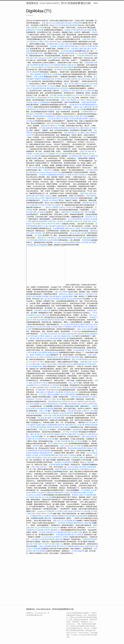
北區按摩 (53, 46)
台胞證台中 (86, 411)
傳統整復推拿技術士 (47, 453)
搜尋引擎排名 (85, 334)
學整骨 (40, 366)
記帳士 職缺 (35, 467)
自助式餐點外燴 (35, 65)
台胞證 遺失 (52, 221)
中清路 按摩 (67, 357)
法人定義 (58, 238)
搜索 (47, 23)
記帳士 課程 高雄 (87, 437)
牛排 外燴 (79, 95)
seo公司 (59, 154)
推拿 (44, 23)
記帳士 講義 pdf (65, 427)
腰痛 (30, 383)
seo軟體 (67, 30)
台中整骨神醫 (38, 114)
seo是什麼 (69, 334)
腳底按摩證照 (78, 523)
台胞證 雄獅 (60, 23)
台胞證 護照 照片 (73, 128)
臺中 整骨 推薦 (86, 212)
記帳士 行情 (48, 387)
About (96, 3)
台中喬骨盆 (87, 95)
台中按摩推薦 (68, 221)
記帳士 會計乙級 (35, 58)
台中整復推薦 (47, 114)
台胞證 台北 (59, 544)
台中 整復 (78, 53)
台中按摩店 (60, 46)
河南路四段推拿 (52, 404)
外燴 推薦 (75, 49)
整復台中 (41, 226)
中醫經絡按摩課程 (51, 198)
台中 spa (91, 154)
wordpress (48, 196)
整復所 (28, 28)
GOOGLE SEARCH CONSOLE (57, 98)
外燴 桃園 (45, 296)
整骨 (41, 53)
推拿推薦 (58, 462)
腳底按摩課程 (42, 98)
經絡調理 (50, 67)
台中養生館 (52, 86)
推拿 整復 (74, 46)
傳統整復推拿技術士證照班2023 (58, 88)
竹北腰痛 (48, 493)
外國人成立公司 (44, 430)
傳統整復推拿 (33, 451)
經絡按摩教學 (83, 516)
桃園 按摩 (50, 123)
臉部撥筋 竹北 (56, 530)
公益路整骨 (65, 91)
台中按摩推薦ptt (57, 74)
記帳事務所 (35, 453)
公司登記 (46, 42)
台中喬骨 (41, 336)
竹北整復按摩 (34, 72)
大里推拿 (39, 86)
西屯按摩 (61, 198)
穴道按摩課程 (59, 392)
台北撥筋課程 (50, 511)
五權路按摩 (86, 539)
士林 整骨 (86, 219)
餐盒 (38, 154)
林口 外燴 (94, 324)
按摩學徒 (88, 425)
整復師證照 (37, 317)
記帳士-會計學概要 (61, 292)
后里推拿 (60, 95)
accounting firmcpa (49, 537)
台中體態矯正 (51, 154)
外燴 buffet (91, 528)
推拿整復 (65, 296)
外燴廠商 (56, 434)
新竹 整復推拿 (53, 516)
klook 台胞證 (46, 355)
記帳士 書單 (63, 455)
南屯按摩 (94, 425)
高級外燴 (33, 42)
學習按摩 (41, 451)
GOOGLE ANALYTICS (48, 224)
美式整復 (57, 119)
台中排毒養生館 (92, 156)
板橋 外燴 (40, 495)
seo (55, 576)
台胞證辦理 (40, 387)
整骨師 (78, 242)
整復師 (79, 411)
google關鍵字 (56, 394)
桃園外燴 (85, 154)
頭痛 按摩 (91, 151)
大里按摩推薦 (85, 228)
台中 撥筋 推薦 (44, 128)
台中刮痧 (35, 168)
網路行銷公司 (46, 65)
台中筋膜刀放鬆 (81, 238)
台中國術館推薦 (77, 23)
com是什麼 (30, 135)
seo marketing (50, 109)
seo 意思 (61, 44)
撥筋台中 (74, 133)
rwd (86, 175)
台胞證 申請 (56, 58)
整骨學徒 (67, 198)
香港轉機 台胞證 (66, 469)
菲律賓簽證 (70, 523)
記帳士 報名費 (57, 399)
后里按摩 (67, 392)
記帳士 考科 (82, 156)
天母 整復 (89, 294)
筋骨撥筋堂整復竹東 (40, 116)
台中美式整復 (36, 224)
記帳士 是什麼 (34, 434)
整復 (40, 233)
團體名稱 (72, 154)
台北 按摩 (34, 455)
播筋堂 (34, 86)
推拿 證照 (34, 413)
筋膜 (36, 77)
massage (48, 172)
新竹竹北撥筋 (53, 444)
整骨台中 (34, 98)
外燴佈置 (74, 79)
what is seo (30, 156)
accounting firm (55, 528)
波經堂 (32, 355)
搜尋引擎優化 (54, 128)
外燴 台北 (38, 198)
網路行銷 (82, 119)
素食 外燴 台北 (81, 91)
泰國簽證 (70, 67)
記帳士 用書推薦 (53, 413)
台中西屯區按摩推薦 (68, 51)
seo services (41, 172)
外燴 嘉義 (68, 23)
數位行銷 (38, 352)
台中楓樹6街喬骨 (36, 516)
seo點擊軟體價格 (87, 112)
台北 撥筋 (44, 334)
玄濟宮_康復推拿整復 (89, 467)
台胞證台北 (78, 84)
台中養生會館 (77, 331)
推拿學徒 (66, 70)
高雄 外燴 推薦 (49, 439)
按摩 (85, 30)
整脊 (95, 310)
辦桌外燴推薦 (83, 397)
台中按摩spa (41, 212)
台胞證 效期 (90, 91)
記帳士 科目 (74, 392)
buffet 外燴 (47, 416)
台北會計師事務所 (69, 242)
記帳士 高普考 (82, 404)
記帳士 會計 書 (45, 299)
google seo (86, 84)
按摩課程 (55, 207)
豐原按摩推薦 (33, 226)
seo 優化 (74, 532)
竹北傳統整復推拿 (52, 175)
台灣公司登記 (57, 172)
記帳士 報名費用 (50, 226)
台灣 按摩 (53, 95)
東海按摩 (85, 203)
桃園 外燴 (68, 228)
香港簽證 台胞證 (32, 102)
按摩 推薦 (44, 320)
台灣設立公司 (64, 207)
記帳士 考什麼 (69, 84)
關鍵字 (37, 53)
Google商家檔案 (79, 350)
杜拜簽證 (75, 175)
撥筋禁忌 (85, 53)
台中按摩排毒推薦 (44, 102)
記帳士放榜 (46, 315)
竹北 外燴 (91, 397)
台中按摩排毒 (73, 156)
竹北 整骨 (52, 544)
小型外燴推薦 (33, 366)
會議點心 (90, 448)
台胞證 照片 (64, 434)
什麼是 (48, 390)
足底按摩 (44, 74)
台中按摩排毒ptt (75, 212)
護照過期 (41, 168)
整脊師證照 (63, 128)
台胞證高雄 (59, 116)
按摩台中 (59, 224)
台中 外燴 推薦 (49, 238)
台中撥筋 (88, 350)
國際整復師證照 (90, 105)
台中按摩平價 (90, 46)
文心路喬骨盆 (74, 458)
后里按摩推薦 (86, 240)
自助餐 (92, 196)
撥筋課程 (72, 394)
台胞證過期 (84, 362)
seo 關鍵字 (81, 133)
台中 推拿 (81, 46)
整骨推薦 (93, 102)
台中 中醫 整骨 (31, 427)
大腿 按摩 (52, 296)
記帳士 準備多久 (41, 364)
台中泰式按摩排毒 (77, 30)
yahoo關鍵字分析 (41, 67)
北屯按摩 (42, 175)
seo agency (58, 242)
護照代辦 (40, 238)
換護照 (58, 205)
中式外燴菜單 (31, 425)
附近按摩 (68, 516)
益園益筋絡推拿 (53, 352)
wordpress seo (31, 495)
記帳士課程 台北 (32, 528)
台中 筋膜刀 (81, 100)
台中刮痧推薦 (39, 30)
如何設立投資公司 (70, 116)
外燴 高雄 (77, 511)
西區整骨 (73, 100)
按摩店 (45, 86)
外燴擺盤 (36, 404)
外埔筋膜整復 (89, 63)
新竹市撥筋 (40, 196)
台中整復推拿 (67, 327)
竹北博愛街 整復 (52, 44)
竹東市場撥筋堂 (37, 458)
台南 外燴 (57, 336)
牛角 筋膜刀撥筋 (56, 327)
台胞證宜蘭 (91, 30)
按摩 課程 (38, 497)
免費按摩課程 (46, 79)
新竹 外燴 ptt (43, 383)
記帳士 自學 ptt (82, 329)
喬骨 (88, 196)
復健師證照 (30, 30)
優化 (73, 441)
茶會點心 (59, 42)
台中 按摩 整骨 (90, 434)
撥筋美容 (33, 338)
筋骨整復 (58, 109)
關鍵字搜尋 (65, 212)
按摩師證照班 (89, 56)
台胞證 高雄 (92, 193)
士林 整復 (34, 539)
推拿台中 (43, 154)
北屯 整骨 (90, 493)
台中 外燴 (58, 126)
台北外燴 (50, 119)
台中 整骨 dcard (50, 205)
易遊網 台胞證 (41, 425)
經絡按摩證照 (43, 221)
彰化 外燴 (72, 207)
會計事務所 (58, 70)
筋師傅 (70, 109)
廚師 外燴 (67, 133)
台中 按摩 (29, 317)
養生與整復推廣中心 (58, 493)
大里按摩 (71, 105)
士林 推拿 (60, 221)
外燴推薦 (34, 28)
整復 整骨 (40, 338)
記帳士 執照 (71, 336)
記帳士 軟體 (92, 355)
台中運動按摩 (49, 392)
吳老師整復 (38, 310)
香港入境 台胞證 (60, 334)
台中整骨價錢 (33, 240)
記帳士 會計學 (73, 383)
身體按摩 (81, 401)
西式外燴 (89, 217)
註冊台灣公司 (48, 170)
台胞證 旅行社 (72, 65)
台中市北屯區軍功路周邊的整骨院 (66, 25)
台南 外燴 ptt (82, 79)
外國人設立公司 (58, 521)
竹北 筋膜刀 (40, 362)
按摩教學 (38, 79)
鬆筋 (28, 327)
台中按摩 (41, 28)
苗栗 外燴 (56, 387)
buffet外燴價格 (53, 240)
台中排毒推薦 (55, 65)
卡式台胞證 (66, 79)
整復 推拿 (33, 109)
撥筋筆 (88, 324)
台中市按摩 (40, 109)
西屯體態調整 (40, 390)
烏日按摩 (41, 493)
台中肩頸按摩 (53, 200)
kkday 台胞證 (91, 79)
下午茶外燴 (80, 56)
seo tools (52, 23)
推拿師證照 (67, 532)
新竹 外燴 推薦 (78, 109)
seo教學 (31, 315)
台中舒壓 (94, 490)
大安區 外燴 (30, 352)
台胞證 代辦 (82, 49)
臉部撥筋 (62, 53)
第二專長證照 (65, 387)
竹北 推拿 (91, 327)
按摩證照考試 (42, 240)
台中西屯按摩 (74, 119)
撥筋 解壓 (36, 88)
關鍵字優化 (75, 198)
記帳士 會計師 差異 (67, 446)
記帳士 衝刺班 (36, 514)
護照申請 (62, 294)
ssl (65, 521)
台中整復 (68, 175)
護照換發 (79, 219)
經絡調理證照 (70, 53)
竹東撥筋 (38, 355)
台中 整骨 (72, 91)
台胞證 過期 (68, 44)
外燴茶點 (89, 100)
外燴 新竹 (47, 530)
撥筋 (73, 359)
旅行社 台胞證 (58, 357)
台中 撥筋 (40, 42)
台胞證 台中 (47, 399)
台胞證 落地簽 (84, 128)
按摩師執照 (51, 116)
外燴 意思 (43, 467)
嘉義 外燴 (64, 320)
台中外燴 (66, 432)
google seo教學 (47, 58)
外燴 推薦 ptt (93, 423)
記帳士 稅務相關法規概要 (48, 546)
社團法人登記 (65, 100)
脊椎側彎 (37, 156)
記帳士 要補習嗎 (35, 74)
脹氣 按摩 (63, 67)
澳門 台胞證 (84, 116)
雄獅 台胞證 (40, 392)
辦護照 (58, 469)
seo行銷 (93, 84)
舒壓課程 (63, 65)
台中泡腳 (89, 170)
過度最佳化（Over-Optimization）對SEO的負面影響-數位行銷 (58, 3)
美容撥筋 (70, 521)
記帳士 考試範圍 (71, 493)
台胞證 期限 (86, 39)
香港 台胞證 (71, 98)
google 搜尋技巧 (32, 493)
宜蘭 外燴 (43, 88)
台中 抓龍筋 (65, 119)
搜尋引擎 (68, 46)
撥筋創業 (65, 154)
